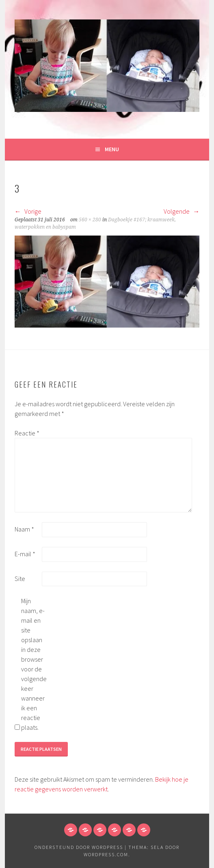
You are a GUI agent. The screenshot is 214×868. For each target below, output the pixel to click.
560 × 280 (90, 220)
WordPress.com (106, 854)
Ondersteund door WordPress (79, 847)
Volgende (182, 211)
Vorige (28, 211)
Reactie (27, 433)
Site (20, 579)
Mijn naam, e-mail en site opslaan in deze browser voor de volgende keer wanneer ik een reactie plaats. (34, 664)
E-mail (25, 554)
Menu (112, 149)
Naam (24, 529)
